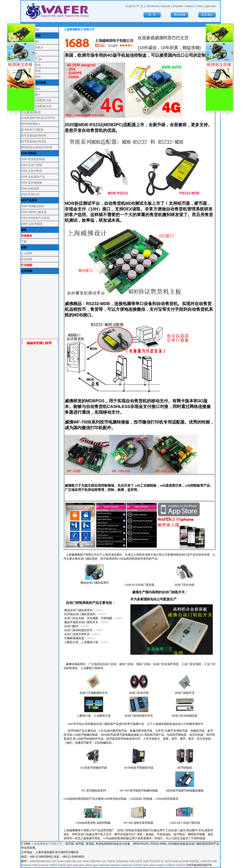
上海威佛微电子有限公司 (47, 844)
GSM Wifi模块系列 (33, 206)
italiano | (191, 6)
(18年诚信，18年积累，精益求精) (169, 48)
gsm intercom (101, 865)
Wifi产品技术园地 (32, 224)
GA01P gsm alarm (145, 865)
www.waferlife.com (94, 861)
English (130, 6)
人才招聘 (27, 253)
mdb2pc (195, 861)
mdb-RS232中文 (153, 861)
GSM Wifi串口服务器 (34, 212)
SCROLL (28, 113)
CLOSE (14, 113)
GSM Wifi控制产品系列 (35, 218)
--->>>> (98, 610)
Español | (179, 6)
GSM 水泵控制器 (32, 171)
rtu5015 (181, 865)
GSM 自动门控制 (32, 165)
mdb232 (205, 861)
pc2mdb (184, 861)
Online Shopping (117, 861)
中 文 (140, 6)
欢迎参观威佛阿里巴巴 (159, 38)
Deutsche (153, 6)
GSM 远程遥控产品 (33, 177)
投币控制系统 (29, 124)
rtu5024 (170, 865)
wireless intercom (122, 865)
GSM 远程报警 (30, 189)
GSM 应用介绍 (30, 194)
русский (210, 6)
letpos (161, 865)
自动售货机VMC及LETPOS (38, 118)
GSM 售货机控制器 (33, 159)
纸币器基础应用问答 (34, 141)
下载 (24, 242)
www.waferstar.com (70, 861)
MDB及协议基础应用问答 (37, 147)
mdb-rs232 (135, 861)
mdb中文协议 (57, 865)
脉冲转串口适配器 (32, 130)
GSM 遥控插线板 (32, 183)
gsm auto (72, 865)
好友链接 (27, 259)
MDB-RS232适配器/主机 (36, 100)
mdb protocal (40, 865)
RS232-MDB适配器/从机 (36, 106)
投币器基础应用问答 (34, 136)
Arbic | (201, 6)
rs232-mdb (171, 861)
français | (167, 6)
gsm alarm (86, 865)
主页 (184, 38)
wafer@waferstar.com (43, 861)
